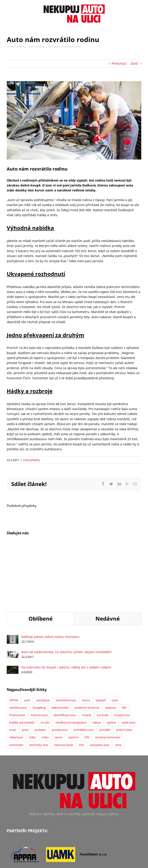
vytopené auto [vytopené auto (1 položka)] (99, 688)
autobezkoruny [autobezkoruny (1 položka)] (66, 643)
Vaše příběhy (32, 460)
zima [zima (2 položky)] (118, 688)
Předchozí (119, 63)
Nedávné (108, 561)
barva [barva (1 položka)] (86, 643)
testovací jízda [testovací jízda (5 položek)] (64, 688)
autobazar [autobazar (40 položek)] (43, 643)
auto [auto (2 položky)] (27, 643)
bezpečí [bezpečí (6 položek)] (101, 643)
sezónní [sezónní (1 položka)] (73, 680)
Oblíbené (41, 561)
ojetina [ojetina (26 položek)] (111, 665)
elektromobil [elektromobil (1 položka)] (60, 651)
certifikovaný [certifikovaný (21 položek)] (18, 651)
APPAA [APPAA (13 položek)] (14, 643)
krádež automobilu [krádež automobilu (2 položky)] (22, 665)
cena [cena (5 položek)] (115, 643)
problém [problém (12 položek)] (40, 673)
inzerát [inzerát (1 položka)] (87, 658)
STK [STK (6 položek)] (87, 680)
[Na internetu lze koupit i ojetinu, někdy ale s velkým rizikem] (13, 611)
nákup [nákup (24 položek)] (97, 665)
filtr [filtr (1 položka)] (124, 651)
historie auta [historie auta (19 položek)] (39, 658)
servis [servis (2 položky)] (58, 680)
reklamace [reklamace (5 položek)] (16, 680)
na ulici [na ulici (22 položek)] (45, 665)
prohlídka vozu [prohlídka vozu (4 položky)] (84, 673)
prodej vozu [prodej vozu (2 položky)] (60, 673)
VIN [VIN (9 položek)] (81, 688)
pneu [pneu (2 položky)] (25, 673)
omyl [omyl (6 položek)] (13, 673)
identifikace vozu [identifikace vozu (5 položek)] (65, 658)
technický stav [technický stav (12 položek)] (39, 688)
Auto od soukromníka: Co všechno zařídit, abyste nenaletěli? (66, 595)
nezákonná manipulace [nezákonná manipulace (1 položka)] (71, 665)
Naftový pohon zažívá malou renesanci (50, 580)
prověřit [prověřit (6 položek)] (105, 673)
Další (134, 63)
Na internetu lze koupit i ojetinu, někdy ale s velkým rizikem (66, 610)
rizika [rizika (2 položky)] (32, 680)
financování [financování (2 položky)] (17, 658)
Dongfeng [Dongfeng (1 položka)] (39, 651)
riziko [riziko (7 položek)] (45, 680)
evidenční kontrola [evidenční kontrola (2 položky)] (87, 651)
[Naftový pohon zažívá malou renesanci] (13, 580)
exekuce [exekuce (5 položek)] (111, 651)
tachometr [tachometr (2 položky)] (16, 688)
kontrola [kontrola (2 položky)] (103, 658)
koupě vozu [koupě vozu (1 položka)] (122, 658)
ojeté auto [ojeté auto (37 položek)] (129, 665)
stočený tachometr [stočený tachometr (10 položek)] (108, 680)
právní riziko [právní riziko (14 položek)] (124, 673)
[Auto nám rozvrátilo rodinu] (74, 120)
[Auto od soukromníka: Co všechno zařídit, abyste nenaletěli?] (13, 596)
